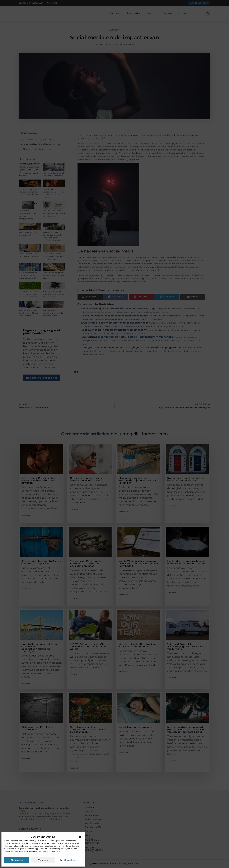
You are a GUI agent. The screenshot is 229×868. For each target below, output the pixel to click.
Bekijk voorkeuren (69, 860)
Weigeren (43, 860)
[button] (80, 837)
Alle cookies (17, 860)
